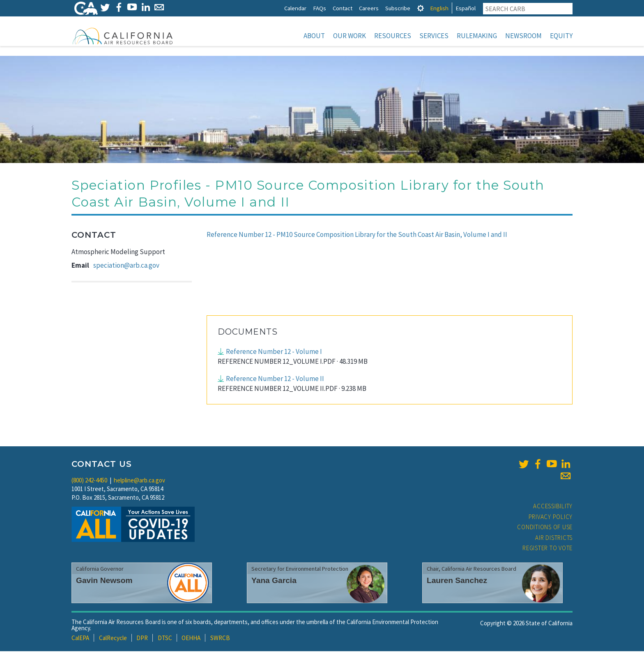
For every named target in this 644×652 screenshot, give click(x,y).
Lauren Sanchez (457, 581)
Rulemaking (477, 36)
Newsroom (523, 36)
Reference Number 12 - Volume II (275, 379)
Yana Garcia (274, 581)
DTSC (165, 639)
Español (466, 8)
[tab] (421, 8)
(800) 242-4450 (89, 481)
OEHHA (191, 639)
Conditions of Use (545, 528)
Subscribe (398, 8)
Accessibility (553, 507)
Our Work (350, 36)
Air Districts (554, 538)
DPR (142, 639)
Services (434, 36)
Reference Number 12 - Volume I (274, 352)
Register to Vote (547, 549)
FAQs (320, 8)
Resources (393, 36)
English (439, 8)
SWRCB (220, 639)
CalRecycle (113, 639)
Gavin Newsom (104, 581)
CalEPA (80, 639)
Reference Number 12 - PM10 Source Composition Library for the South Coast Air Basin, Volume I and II (357, 235)
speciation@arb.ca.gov (126, 266)
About (314, 36)
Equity (561, 36)
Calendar (295, 8)
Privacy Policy (551, 518)
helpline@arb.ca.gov (139, 481)
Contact (343, 8)
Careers (369, 8)
